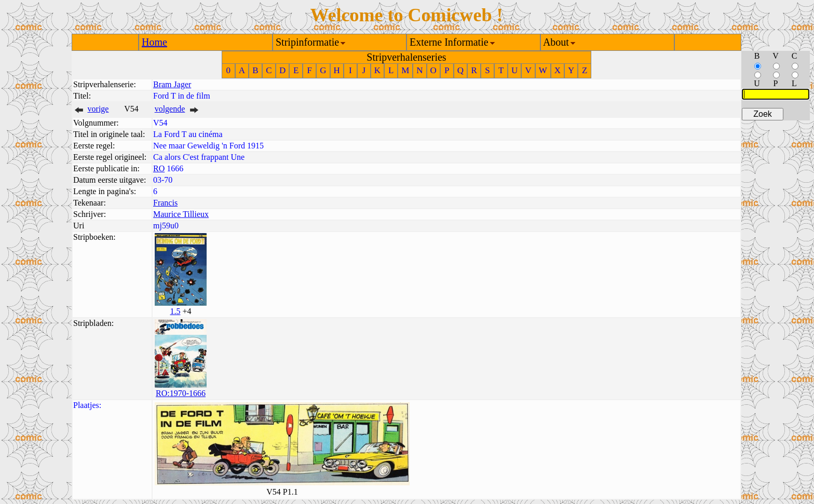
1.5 (175, 311)
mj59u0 (166, 226)
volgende (170, 109)
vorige (98, 109)
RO (159, 168)
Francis (165, 203)
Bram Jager (172, 84)
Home (154, 42)
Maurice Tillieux (181, 214)
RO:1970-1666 (181, 393)
